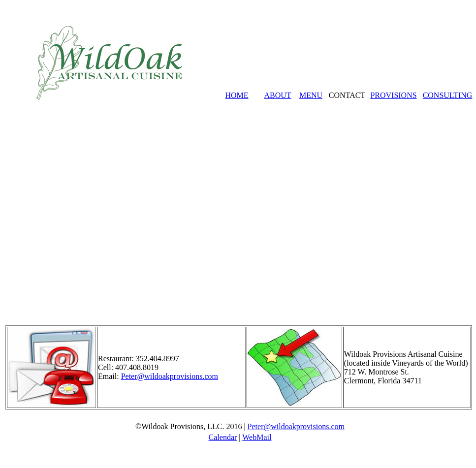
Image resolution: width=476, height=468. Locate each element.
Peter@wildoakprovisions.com (170, 376)
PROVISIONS (393, 95)
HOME (237, 95)
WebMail (257, 437)
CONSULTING (448, 95)
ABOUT (277, 95)
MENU (311, 95)
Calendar (223, 437)
